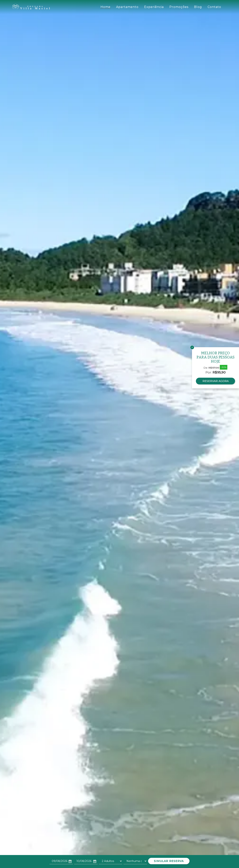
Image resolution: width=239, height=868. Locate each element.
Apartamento (127, 7)
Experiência (154, 7)
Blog (198, 7)
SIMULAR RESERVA (169, 861)
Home (105, 7)
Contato (214, 7)
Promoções (179, 7)
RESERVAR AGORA (216, 381)
